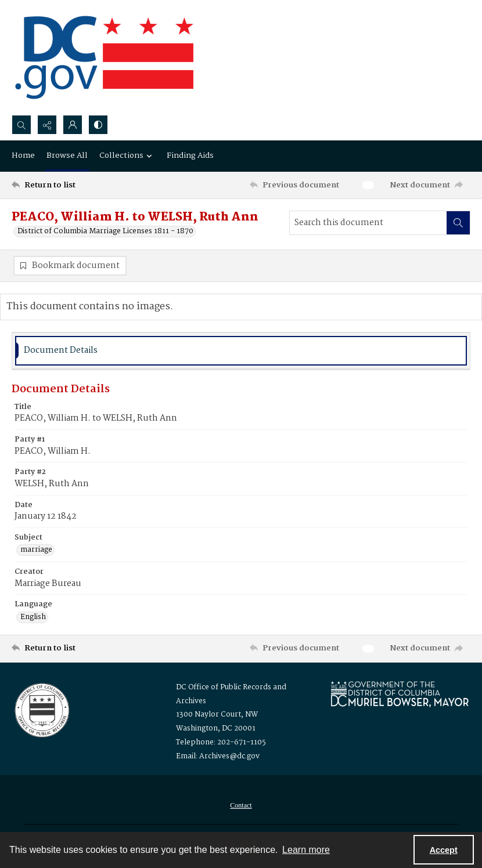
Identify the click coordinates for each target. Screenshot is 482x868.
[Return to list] (72, 185)
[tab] (241, 351)
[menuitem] (241, 805)
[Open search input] (21, 125)
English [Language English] (33, 617)
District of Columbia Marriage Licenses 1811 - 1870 (105, 232)
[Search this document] (368, 223)
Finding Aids (190, 155)
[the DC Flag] (105, 57)
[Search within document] (458, 223)
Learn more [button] (306, 850)
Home (23, 155)
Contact (241, 805)
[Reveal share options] (47, 125)
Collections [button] (127, 155)
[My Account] (73, 125)
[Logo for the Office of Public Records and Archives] (41, 709)
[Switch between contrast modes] (98, 125)
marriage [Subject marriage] (36, 550)
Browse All (67, 155)
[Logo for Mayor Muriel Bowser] (400, 694)
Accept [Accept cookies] (444, 850)
